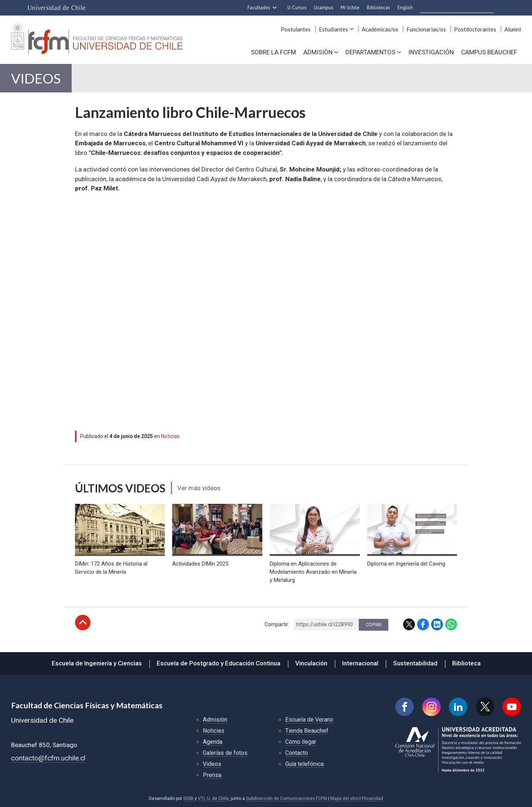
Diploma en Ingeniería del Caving (406, 564)
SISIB (188, 798)
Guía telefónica (304, 764)
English (405, 8)
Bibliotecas (378, 8)
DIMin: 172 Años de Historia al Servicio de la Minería (111, 568)
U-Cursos (297, 8)
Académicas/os (380, 29)
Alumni (513, 29)
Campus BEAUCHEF (489, 52)
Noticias (170, 436)
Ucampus (324, 8)
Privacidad (372, 798)
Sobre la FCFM (273, 52)
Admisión (318, 52)
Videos (36, 78)
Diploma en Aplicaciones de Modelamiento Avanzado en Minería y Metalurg (313, 572)
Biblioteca (466, 663)
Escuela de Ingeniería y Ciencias (97, 663)
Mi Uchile (350, 8)
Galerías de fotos (225, 753)
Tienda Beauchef (307, 731)
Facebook (423, 624)
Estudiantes (333, 29)
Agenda (213, 742)
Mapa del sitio (344, 798)
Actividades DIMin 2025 (200, 564)
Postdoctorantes (475, 29)
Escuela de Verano (309, 720)
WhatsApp (451, 624)
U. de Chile (218, 798)
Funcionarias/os (426, 29)
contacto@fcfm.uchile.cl (48, 758)
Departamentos (370, 52)
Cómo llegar (301, 742)
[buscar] (458, 8)
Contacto (297, 753)
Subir (83, 623)
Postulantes (296, 29)
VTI (201, 798)
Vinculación (311, 663)
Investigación (431, 52)
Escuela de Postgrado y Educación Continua (219, 663)
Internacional (360, 663)
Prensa (212, 775)
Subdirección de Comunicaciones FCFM (287, 798)
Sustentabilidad (415, 663)
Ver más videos (199, 488)
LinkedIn (437, 624)
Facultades (259, 8)
